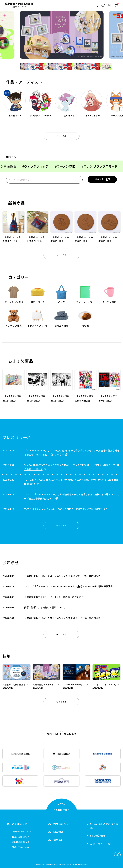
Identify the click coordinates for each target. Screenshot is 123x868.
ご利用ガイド (20, 824)
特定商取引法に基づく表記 (104, 826)
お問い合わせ (61, 824)
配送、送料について (21, 837)
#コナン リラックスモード (63, 166)
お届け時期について (21, 842)
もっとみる (62, 136)
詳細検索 (99, 179)
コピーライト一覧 (100, 844)
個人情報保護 (98, 836)
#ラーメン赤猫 (28, 166)
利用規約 (58, 832)
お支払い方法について (22, 831)
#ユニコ (93, 166)
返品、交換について (21, 847)
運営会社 (58, 840)
